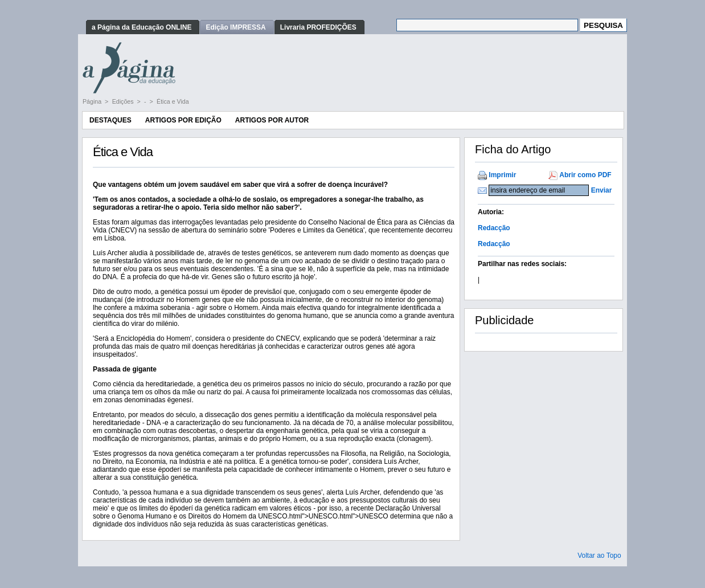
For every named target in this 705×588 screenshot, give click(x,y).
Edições (124, 101)
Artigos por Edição (183, 120)
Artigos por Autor (272, 120)
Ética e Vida (173, 101)
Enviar (602, 190)
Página (93, 101)
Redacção (494, 228)
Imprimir (502, 175)
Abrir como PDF (585, 175)
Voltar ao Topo (599, 556)
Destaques (110, 120)
